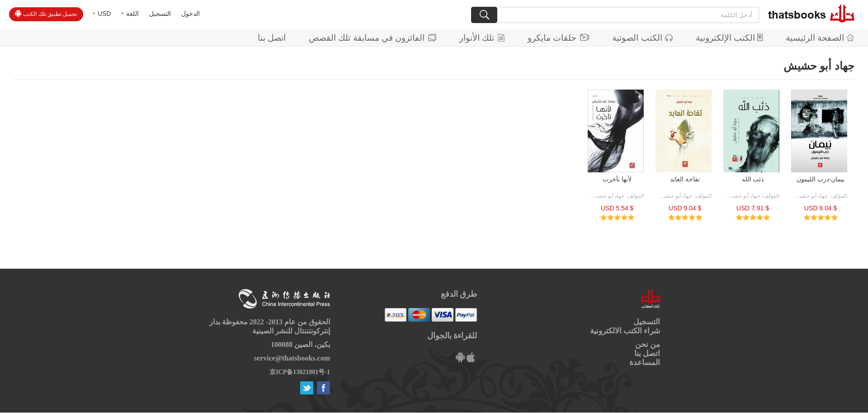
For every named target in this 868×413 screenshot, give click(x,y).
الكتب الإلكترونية (729, 38)
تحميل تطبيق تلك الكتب (46, 14)
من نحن (648, 344)
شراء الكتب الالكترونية (625, 331)
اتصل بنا (272, 38)
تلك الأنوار (482, 38)
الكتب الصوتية (642, 38)
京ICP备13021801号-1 (300, 372)
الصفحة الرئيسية (820, 38)
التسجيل (160, 14)
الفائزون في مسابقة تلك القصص (373, 38)
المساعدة (645, 363)
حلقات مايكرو (558, 38)
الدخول (191, 14)
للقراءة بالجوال (452, 336)
